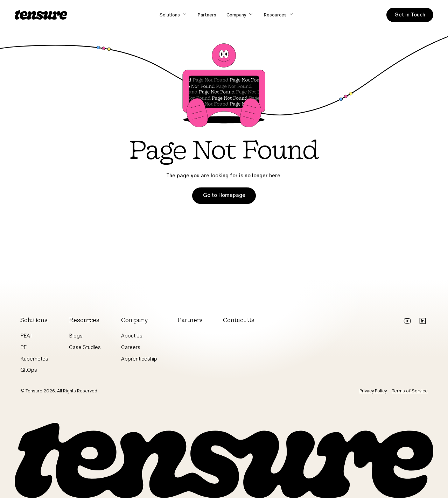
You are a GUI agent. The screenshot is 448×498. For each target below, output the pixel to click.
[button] (174, 15)
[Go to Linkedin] (423, 321)
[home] (41, 15)
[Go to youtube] (407, 321)
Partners (207, 15)
